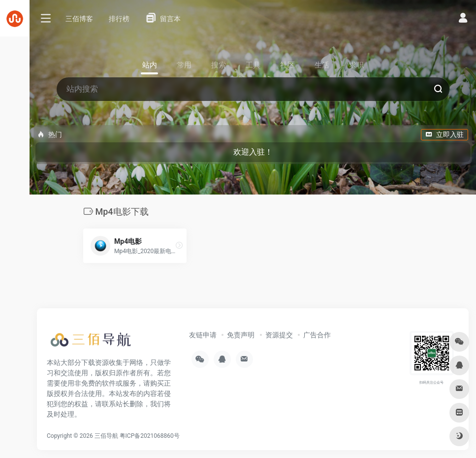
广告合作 (317, 335)
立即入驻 (444, 134)
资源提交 (279, 335)
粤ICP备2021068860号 (150, 436)
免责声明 (241, 335)
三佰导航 (106, 436)
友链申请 (203, 335)
